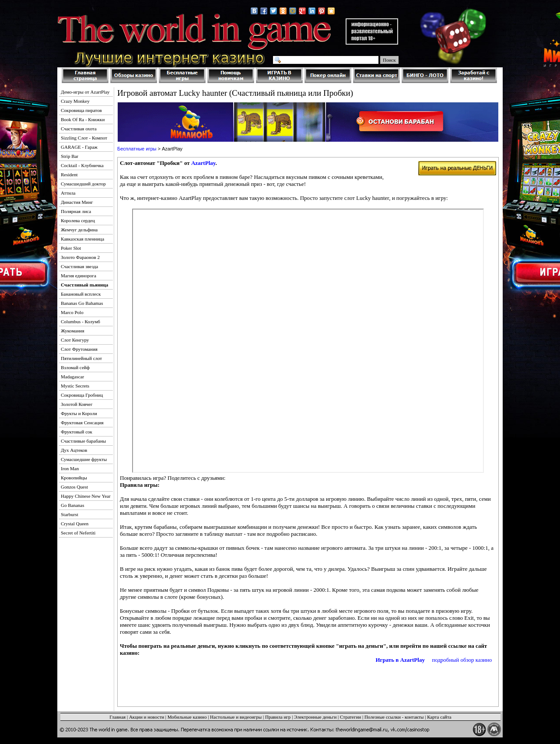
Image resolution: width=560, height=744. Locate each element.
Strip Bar (70, 156)
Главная (117, 717)
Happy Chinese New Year (86, 496)
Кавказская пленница (82, 239)
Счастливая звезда (79, 266)
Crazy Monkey (75, 101)
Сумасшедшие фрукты (84, 459)
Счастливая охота (79, 129)
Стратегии (350, 717)
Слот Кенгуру (75, 340)
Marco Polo (72, 312)
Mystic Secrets (75, 386)
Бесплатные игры (137, 149)
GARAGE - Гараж (79, 147)
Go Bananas (72, 505)
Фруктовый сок (77, 432)
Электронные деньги (315, 717)
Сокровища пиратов (81, 110)
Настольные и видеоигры (236, 717)
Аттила (68, 193)
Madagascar (72, 377)
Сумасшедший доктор (83, 184)
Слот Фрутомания (79, 349)
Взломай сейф (75, 367)
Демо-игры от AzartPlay (85, 92)
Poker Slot (71, 248)
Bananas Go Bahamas (82, 303)
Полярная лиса (76, 211)
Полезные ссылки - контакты (394, 717)
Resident (69, 175)
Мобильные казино (187, 717)
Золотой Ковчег (77, 404)
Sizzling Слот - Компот (84, 138)
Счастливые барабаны (83, 441)
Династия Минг (77, 202)
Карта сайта (439, 717)
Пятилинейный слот (81, 358)
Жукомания (73, 331)
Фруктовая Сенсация (82, 423)
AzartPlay (203, 163)
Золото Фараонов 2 (80, 257)
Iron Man (70, 468)
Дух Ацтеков (74, 450)
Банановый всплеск (81, 294)
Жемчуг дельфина (79, 230)
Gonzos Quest (74, 487)
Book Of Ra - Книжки (83, 119)
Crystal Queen (75, 524)
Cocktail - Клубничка (82, 165)
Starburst (70, 514)
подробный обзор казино (462, 660)
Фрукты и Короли (79, 413)
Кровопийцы (74, 478)
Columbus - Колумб (80, 321)
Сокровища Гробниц (82, 395)
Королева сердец (78, 220)
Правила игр (278, 717)
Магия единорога (79, 276)
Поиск (389, 60)
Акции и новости (147, 717)
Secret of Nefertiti (78, 533)
